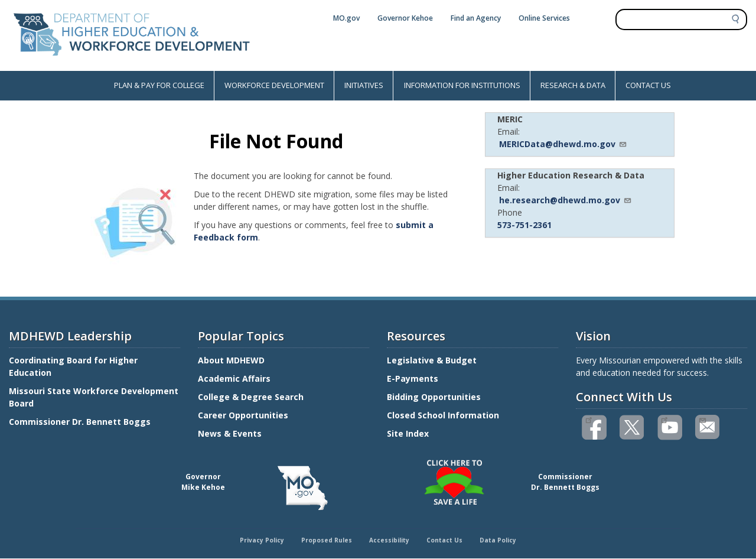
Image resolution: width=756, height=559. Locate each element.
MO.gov (346, 18)
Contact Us (444, 540)
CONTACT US (648, 85)
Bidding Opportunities (435, 397)
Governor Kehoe (405, 18)
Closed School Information (443, 415)
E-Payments (413, 378)
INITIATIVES (364, 85)
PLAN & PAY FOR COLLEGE (159, 85)
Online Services (544, 18)
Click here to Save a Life (380, 461)
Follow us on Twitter (633, 428)
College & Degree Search (252, 397)
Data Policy (498, 540)
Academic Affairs (235, 378)
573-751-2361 (524, 225)
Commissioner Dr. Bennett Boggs (80, 422)
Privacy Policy (262, 540)
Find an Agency (476, 18)
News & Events (230, 433)
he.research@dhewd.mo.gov (566, 200)
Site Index (409, 433)
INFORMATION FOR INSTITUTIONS (462, 85)
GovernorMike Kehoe (203, 482)
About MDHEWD (231, 360)
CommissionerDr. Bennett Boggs (565, 482)
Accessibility (389, 540)
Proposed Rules (327, 540)
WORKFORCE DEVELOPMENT (274, 85)
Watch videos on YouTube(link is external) (664, 419)
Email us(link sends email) (702, 419)
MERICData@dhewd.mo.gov (563, 144)
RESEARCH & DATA (573, 85)
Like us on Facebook (589, 419)
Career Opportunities (243, 415)
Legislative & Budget (433, 360)
